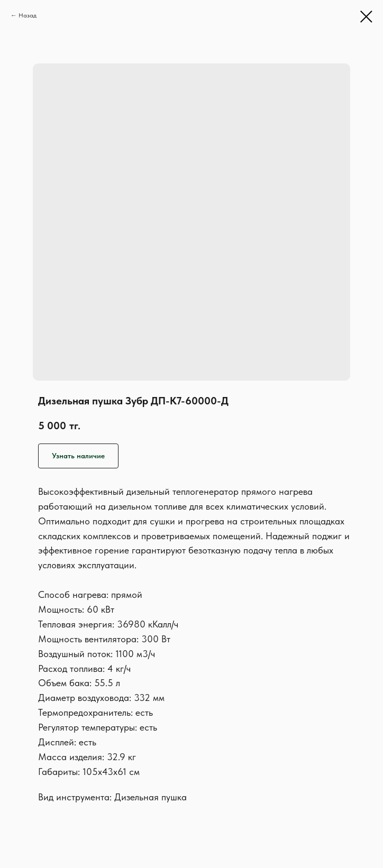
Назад (28, 15)
